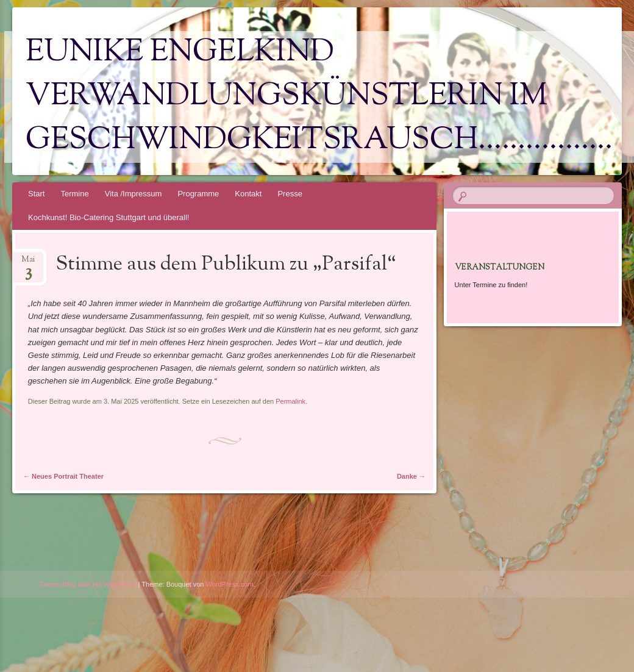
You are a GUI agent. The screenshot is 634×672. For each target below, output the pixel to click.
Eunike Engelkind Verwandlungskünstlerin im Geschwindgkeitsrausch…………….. (319, 97)
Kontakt (248, 194)
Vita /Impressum (134, 194)
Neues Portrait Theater (63, 476)
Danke (411, 476)
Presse (290, 194)
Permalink (290, 401)
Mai (28, 263)
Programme (198, 194)
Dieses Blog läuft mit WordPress (88, 584)
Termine (74, 194)
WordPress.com (230, 584)
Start (36, 194)
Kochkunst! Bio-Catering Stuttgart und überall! (109, 217)
